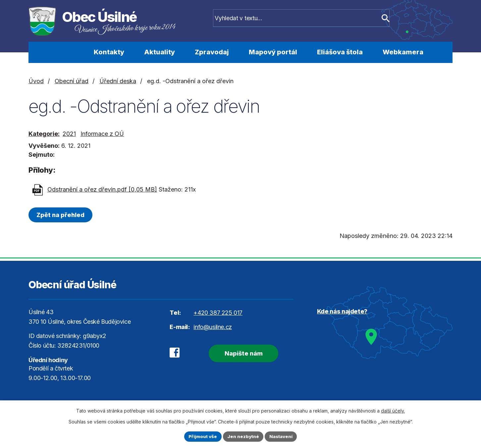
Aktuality (160, 52)
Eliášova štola (340, 52)
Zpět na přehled (61, 215)
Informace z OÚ (102, 134)
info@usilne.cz (213, 327)
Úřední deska (118, 81)
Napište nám (240, 353)
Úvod (66, 52)
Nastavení (283, 436)
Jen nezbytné (243, 436)
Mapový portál (273, 52)
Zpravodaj (212, 52)
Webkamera (403, 52)
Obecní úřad (72, 81)
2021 (69, 134)
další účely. (393, 410)
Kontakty (109, 52)
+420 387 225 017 (218, 313)
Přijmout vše (201, 436)
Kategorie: (44, 134)
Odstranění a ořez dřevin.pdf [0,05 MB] (102, 189)
